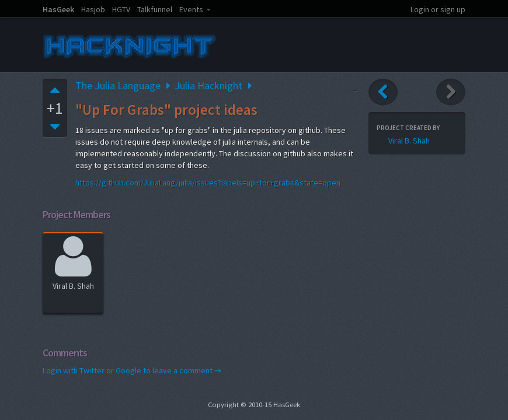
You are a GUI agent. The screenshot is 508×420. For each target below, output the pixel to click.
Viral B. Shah (73, 262)
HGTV (121, 9)
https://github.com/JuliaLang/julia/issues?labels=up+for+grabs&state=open (208, 183)
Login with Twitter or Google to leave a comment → (132, 370)
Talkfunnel (155, 9)
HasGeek (58, 9)
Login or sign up (438, 9)
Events (191, 9)
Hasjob (93, 9)
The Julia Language (118, 85)
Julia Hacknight (208, 85)
